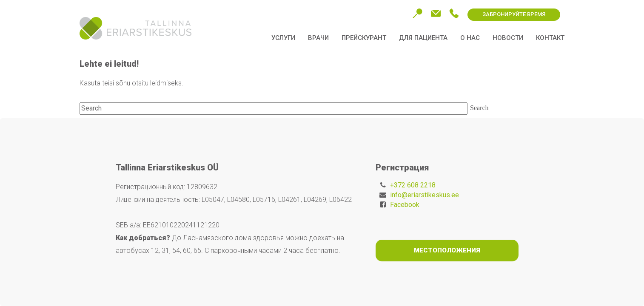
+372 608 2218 (413, 185)
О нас (470, 38)
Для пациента (423, 38)
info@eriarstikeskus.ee (425, 195)
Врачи (318, 38)
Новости (508, 38)
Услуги (283, 38)
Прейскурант (364, 38)
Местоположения (447, 250)
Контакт (550, 38)
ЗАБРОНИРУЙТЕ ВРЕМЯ (514, 14)
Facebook (405, 205)
